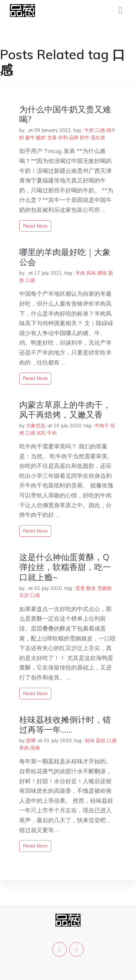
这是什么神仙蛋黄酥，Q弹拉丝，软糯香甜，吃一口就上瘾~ (65, 567)
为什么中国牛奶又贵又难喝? (65, 114)
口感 (100, 130)
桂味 (90, 740)
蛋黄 (80, 588)
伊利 (63, 137)
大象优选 (36, 426)
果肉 (24, 748)
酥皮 (91, 588)
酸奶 (41, 137)
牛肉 (52, 433)
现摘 (35, 748)
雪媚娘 (104, 588)
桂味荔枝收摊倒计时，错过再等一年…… (65, 725)
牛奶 (89, 130)
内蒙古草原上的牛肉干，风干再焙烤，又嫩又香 (65, 410)
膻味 (102, 273)
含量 (52, 137)
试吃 (41, 433)
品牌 (74, 137)
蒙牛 (30, 137)
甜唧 (31, 740)
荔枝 (101, 740)
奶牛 (85, 137)
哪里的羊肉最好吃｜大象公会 (65, 257)
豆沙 (24, 595)
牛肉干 (102, 426)
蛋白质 (98, 137)
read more (35, 226)
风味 (91, 273)
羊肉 (80, 273)
